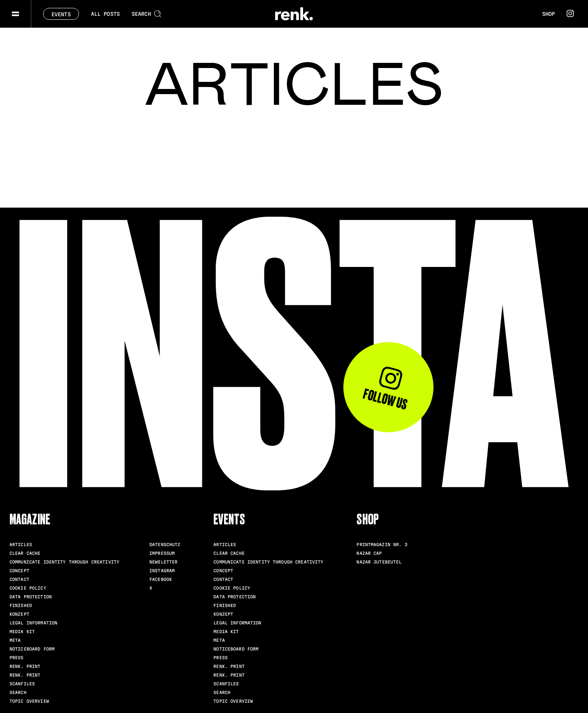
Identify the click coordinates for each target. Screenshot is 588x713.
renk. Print (25, 666)
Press (17, 658)
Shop (548, 14)
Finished (21, 605)
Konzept (19, 614)
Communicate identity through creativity (64, 562)
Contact (19, 579)
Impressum (162, 553)
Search (18, 692)
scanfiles (22, 684)
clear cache (25, 553)
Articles (21, 545)
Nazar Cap (369, 553)
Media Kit (22, 632)
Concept (19, 571)
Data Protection (31, 597)
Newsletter (163, 562)
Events (61, 14)
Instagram (162, 571)
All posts (105, 14)
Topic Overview (29, 701)
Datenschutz (165, 545)
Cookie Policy (28, 588)
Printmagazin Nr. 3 (382, 545)
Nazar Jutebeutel (379, 562)
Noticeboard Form (32, 649)
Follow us (385, 389)
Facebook (161, 579)
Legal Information (33, 623)
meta (15, 640)
